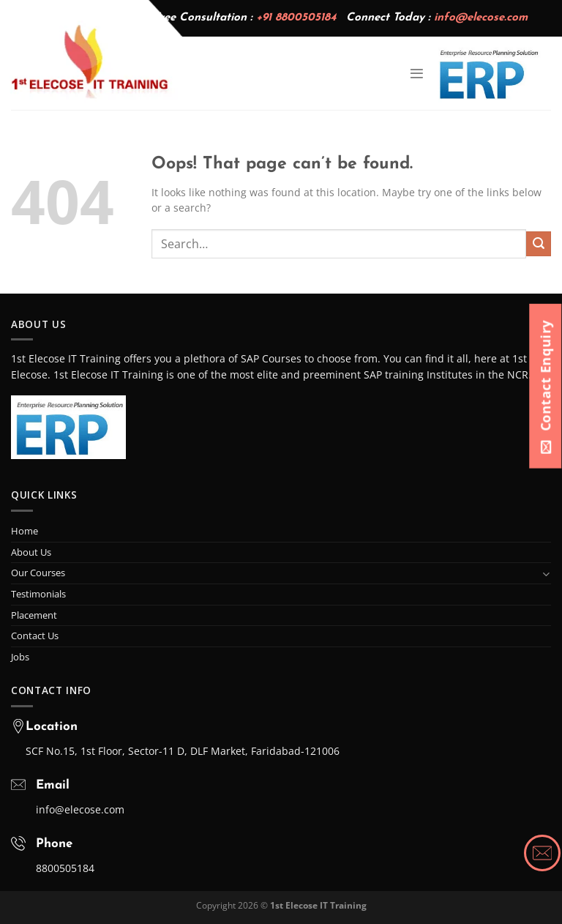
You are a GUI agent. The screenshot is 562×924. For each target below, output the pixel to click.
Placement (34, 615)
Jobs (20, 657)
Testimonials (38, 594)
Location (52, 727)
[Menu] (417, 74)
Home (25, 531)
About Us (31, 552)
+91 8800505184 (296, 18)
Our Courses (38, 573)
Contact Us (35, 636)
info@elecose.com (481, 18)
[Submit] (539, 244)
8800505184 (65, 868)
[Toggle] (546, 574)
